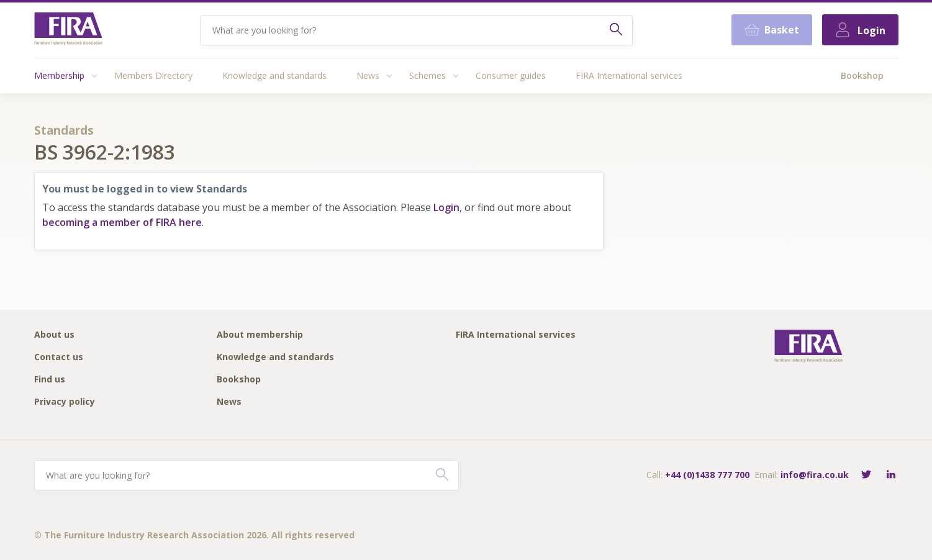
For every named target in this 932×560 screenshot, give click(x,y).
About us (54, 335)
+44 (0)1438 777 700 (707, 475)
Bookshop (862, 75)
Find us (50, 380)
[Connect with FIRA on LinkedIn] (891, 475)
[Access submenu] (94, 76)
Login (446, 207)
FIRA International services (629, 75)
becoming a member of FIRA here (122, 222)
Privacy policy (65, 402)
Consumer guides (511, 75)
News (368, 75)
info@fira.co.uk (815, 475)
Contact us (59, 357)
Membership (59, 75)
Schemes (428, 75)
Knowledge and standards (274, 75)
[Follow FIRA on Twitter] (866, 475)
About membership (260, 335)
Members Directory (153, 75)
